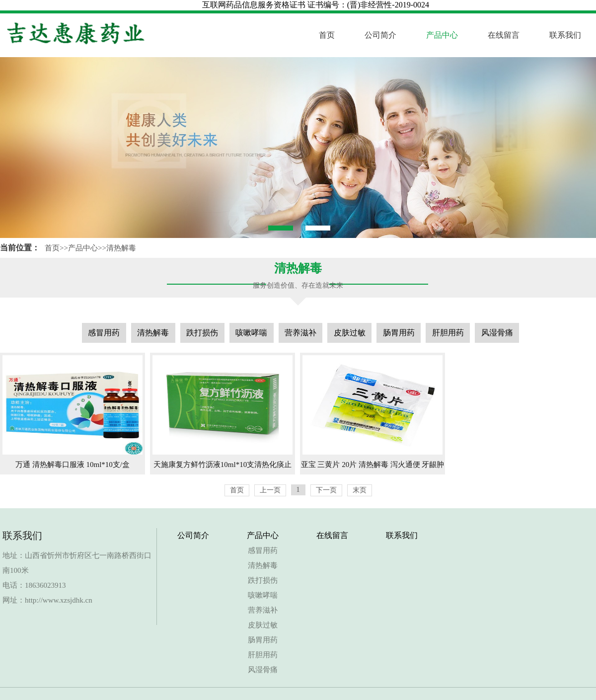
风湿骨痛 (497, 333)
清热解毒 (121, 248)
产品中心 (442, 35)
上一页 (270, 490)
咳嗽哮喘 (251, 333)
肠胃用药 (399, 333)
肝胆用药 (448, 333)
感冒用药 (104, 333)
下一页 (326, 490)
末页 (360, 490)
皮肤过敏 (350, 333)
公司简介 (380, 35)
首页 (327, 35)
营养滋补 (300, 333)
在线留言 (504, 35)
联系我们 (565, 35)
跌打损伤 (202, 333)
